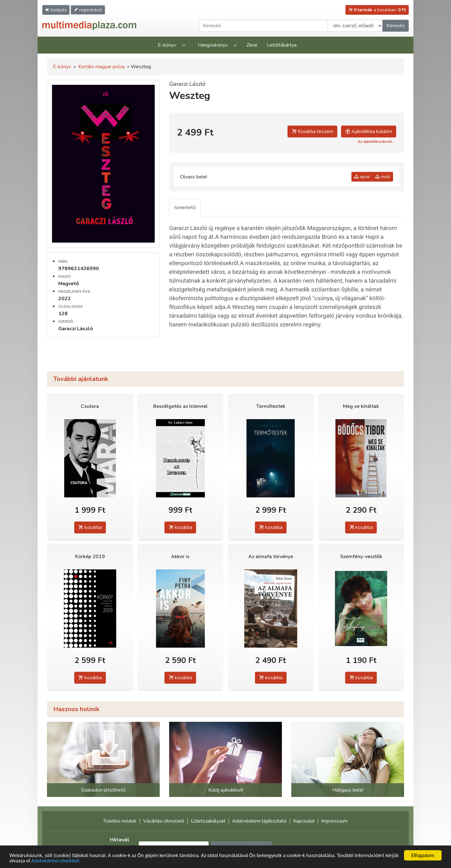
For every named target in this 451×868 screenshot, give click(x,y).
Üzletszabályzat (208, 821)
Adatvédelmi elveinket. (56, 861)
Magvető (69, 284)
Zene (252, 45)
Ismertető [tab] (185, 208)
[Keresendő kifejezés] (263, 26)
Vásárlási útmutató (164, 821)
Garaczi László (187, 84)
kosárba (90, 527)
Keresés (396, 26)
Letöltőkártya (282, 45)
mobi (383, 177)
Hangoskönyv (213, 45)
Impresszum (334, 821)
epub (362, 177)
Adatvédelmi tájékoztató (259, 821)
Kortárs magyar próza (101, 67)
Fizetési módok (120, 821)
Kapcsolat (304, 821)
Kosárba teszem (312, 131)
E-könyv (167, 45)
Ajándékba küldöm (369, 131)
